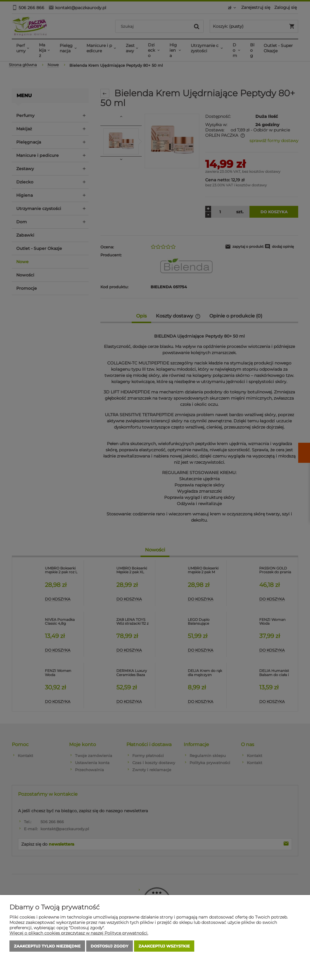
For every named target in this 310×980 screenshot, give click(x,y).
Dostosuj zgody (110, 946)
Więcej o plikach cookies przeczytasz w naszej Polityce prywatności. (79, 933)
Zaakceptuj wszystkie (164, 946)
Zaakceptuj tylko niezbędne (47, 946)
